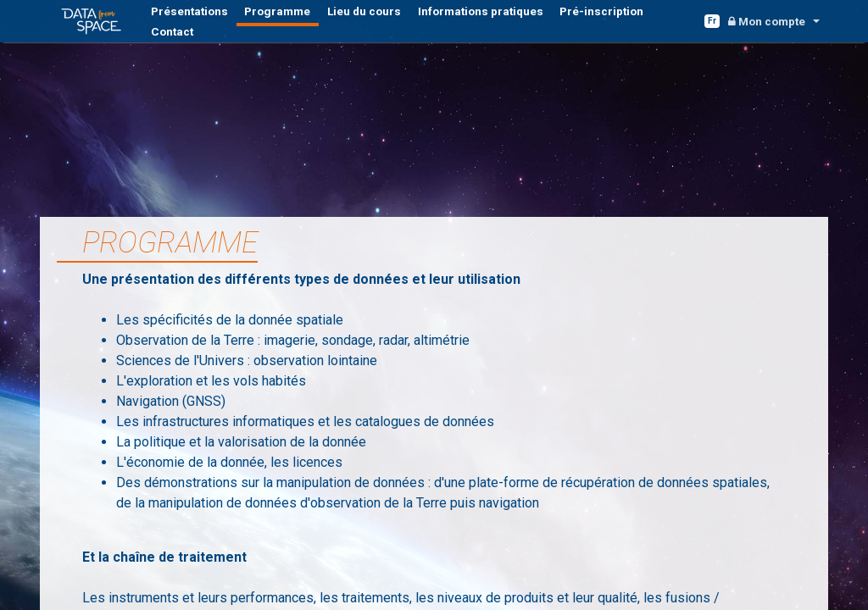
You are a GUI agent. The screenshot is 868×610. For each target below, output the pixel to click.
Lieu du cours (323, 25)
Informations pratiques (418, 25)
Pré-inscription (517, 25)
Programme (253, 25)
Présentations (182, 25)
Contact (581, 25)
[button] (773, 24)
